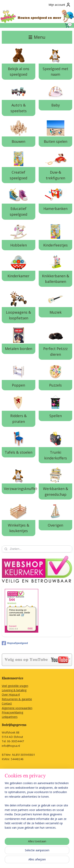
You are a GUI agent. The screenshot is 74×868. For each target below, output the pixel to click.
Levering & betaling (14, 690)
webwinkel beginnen (22, 861)
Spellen (56, 416)
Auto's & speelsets (19, 108)
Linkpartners (10, 717)
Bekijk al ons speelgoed (19, 72)
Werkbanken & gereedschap (56, 492)
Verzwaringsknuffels (20, 489)
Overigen (55, 525)
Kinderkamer (18, 276)
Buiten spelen (56, 142)
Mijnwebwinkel (57, 861)
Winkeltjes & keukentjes (19, 528)
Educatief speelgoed (18, 212)
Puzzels (55, 385)
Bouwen (18, 142)
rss (71, 854)
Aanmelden (12, 833)
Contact (7, 703)
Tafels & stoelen (19, 452)
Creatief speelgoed (18, 175)
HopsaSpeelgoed (15, 643)
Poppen (18, 385)
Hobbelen (19, 245)
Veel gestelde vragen (15, 686)
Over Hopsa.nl (11, 694)
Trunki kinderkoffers (56, 455)
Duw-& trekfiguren (55, 175)
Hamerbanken (55, 209)
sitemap (62, 854)
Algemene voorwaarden (17, 708)
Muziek (56, 312)
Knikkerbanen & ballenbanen (56, 279)
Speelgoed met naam (55, 72)
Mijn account (60, 5)
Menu (37, 37)
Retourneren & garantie (17, 699)
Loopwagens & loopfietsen (18, 315)
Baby (56, 105)
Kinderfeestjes (55, 245)
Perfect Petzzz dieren (55, 351)
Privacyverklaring (12, 712)
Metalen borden (19, 349)
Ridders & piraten (18, 419)
